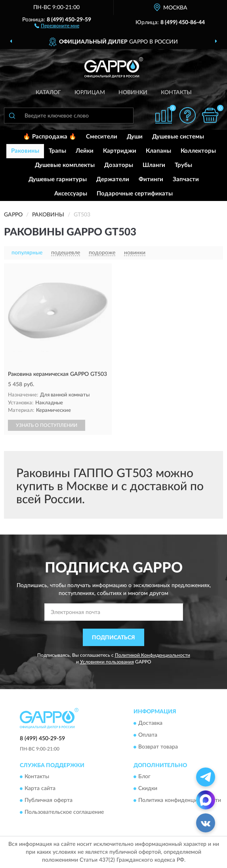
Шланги (154, 165)
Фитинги (151, 179)
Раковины (25, 151)
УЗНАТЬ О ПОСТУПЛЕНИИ (47, 425)
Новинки (133, 93)
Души (135, 137)
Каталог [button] (48, 93)
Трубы (183, 165)
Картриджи (120, 151)
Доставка (150, 723)
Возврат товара (158, 747)
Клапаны (158, 151)
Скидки (148, 789)
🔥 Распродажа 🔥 (50, 137)
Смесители (102, 137)
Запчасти (186, 179)
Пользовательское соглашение (64, 813)
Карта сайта (40, 789)
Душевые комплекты (65, 165)
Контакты (176, 93)
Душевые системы (178, 137)
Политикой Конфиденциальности (153, 655)
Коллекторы (198, 151)
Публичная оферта (49, 801)
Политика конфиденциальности (180, 801)
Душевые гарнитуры (58, 179)
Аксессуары (71, 194)
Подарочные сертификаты (135, 194)
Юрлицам (90, 93)
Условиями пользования (107, 662)
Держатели (113, 179)
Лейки (85, 151)
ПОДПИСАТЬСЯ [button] (113, 638)
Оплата (148, 735)
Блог (144, 777)
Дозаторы (119, 165)
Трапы (57, 151)
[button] (57, 25)
